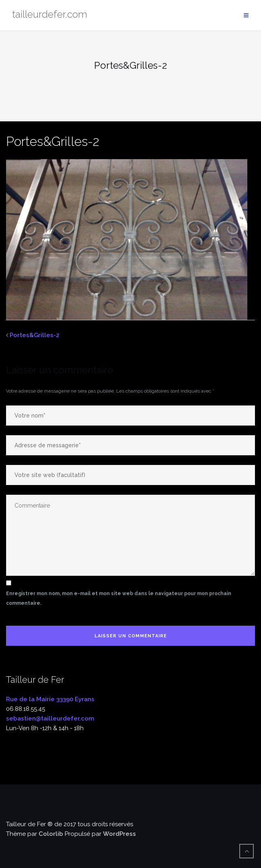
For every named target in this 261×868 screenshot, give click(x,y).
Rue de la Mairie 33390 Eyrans (50, 699)
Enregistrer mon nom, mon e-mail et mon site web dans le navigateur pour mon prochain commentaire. (119, 598)
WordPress (119, 834)
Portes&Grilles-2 (35, 335)
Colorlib (51, 834)
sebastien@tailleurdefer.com (50, 719)
